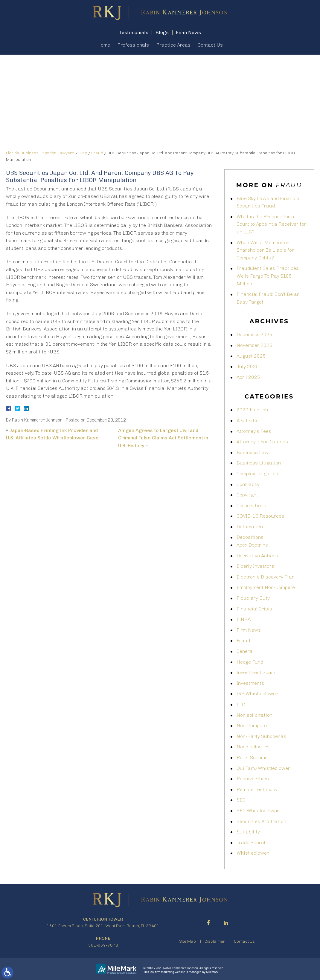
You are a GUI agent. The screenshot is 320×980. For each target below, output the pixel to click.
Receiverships (253, 779)
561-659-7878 (103, 945)
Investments (250, 683)
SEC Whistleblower (258, 811)
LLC (241, 704)
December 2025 (255, 334)
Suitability (248, 832)
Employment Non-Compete (266, 587)
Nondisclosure (253, 747)
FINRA (244, 619)
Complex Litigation (257, 474)
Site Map (188, 941)
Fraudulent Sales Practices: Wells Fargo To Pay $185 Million (268, 276)
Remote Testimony (257, 789)
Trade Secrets (252, 843)
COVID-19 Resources (260, 516)
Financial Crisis (254, 609)
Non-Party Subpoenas (261, 736)
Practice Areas (173, 45)
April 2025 (248, 377)
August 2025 (251, 356)
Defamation (250, 527)
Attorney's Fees (254, 431)
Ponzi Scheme (252, 757)
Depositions (250, 537)
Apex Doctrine (252, 545)
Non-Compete (252, 726)
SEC (241, 800)
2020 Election (252, 410)
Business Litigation (259, 463)
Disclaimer (215, 941)
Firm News (249, 630)
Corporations (251, 506)
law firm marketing (162, 972)
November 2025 (255, 345)
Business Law (253, 452)
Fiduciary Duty (253, 598)
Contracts (248, 484)
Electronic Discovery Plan (266, 577)
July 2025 (248, 366)
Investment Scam (256, 672)
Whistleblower (253, 853)
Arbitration (249, 420)
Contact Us (210, 45)
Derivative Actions (257, 556)
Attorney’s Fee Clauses (262, 442)
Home (104, 45)
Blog (83, 153)
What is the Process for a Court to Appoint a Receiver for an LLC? (271, 224)
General (245, 651)
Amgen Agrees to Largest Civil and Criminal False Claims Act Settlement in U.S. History (163, 438)
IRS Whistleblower (257, 694)
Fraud (97, 153)
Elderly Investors (255, 566)
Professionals (133, 45)
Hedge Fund (250, 662)
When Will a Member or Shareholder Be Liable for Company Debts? (265, 250)
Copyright (247, 495)
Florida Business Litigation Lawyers (40, 153)
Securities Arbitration (261, 821)
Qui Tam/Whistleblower (263, 768)
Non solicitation (255, 715)
